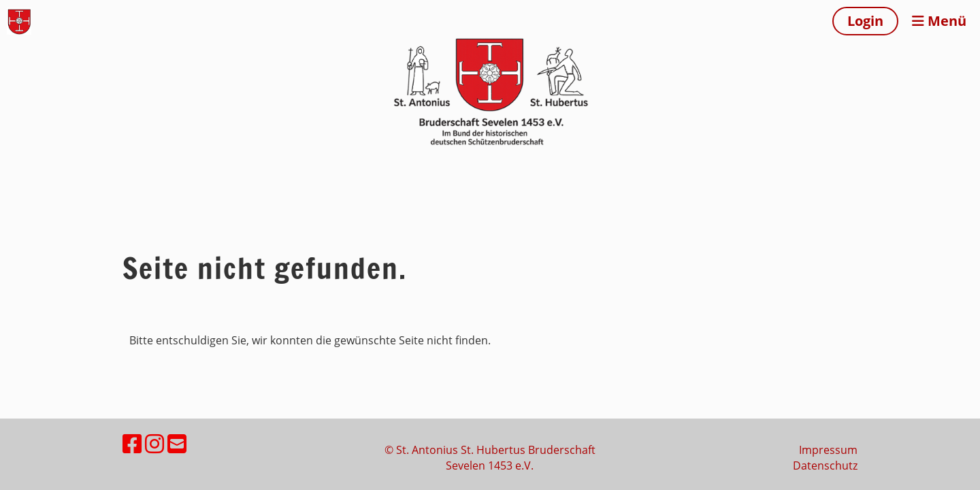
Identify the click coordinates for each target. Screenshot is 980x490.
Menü (939, 21)
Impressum (828, 450)
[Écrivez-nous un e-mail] (177, 443)
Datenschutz (825, 465)
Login (865, 21)
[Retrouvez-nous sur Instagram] (154, 443)
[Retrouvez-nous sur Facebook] (132, 443)
